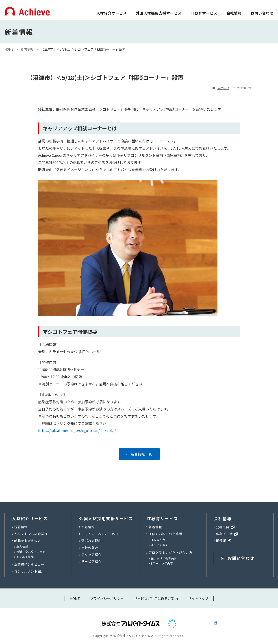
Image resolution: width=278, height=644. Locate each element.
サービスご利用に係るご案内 (156, 598)
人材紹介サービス (112, 13)
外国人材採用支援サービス (159, 13)
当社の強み (90, 547)
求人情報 (22, 546)
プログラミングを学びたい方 (170, 552)
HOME (9, 49)
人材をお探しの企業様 (31, 534)
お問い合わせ (262, 13)
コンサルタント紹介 (29, 571)
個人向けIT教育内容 (164, 558)
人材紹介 (223, 88)
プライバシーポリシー (107, 598)
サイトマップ (198, 598)
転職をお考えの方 (28, 541)
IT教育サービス (204, 13)
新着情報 (27, 49)
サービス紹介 (91, 561)
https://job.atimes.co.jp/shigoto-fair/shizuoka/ (77, 430)
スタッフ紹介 (91, 554)
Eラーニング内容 (162, 563)
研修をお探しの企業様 (165, 534)
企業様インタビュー (29, 564)
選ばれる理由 (91, 541)
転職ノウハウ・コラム (31, 551)
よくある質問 (25, 557)
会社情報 (234, 13)
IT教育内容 (158, 540)
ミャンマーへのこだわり (100, 534)
